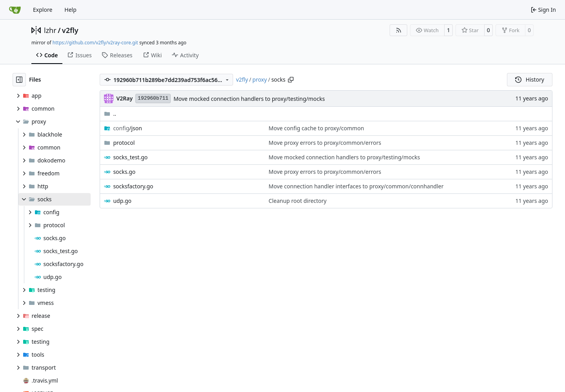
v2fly (70, 30)
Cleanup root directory (298, 201)
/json (128, 128)
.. (110, 114)
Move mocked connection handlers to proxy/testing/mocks (249, 99)
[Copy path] (291, 80)
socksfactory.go (133, 186)
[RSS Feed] (399, 30)
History (530, 79)
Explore (43, 10)
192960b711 (153, 98)
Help (70, 10)
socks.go (124, 172)
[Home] (15, 10)
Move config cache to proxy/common (316, 128)
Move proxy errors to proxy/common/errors (325, 143)
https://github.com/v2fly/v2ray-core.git (95, 43)
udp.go (122, 201)
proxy (260, 79)
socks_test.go (130, 157)
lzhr (50, 30)
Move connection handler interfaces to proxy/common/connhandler (356, 186)
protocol (124, 143)
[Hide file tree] (19, 80)
